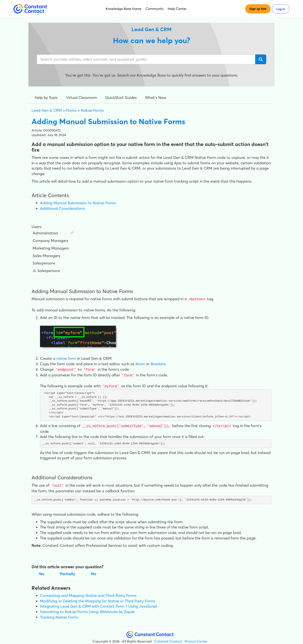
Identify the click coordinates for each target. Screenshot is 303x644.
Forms (71, 110)
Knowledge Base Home (124, 9)
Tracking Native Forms (59, 615)
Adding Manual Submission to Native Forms (78, 203)
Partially (68, 572)
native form (66, 358)
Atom (140, 363)
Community (155, 9)
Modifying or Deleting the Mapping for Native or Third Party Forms (98, 599)
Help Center (177, 9)
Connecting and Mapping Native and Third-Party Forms (88, 594)
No (94, 572)
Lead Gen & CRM (47, 110)
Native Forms (92, 110)
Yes (42, 572)
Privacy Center (196, 639)
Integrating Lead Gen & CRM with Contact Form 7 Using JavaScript (99, 605)
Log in (281, 9)
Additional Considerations (62, 208)
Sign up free (258, 9)
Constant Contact (168, 639)
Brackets (158, 363)
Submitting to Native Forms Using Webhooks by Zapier (88, 610)
